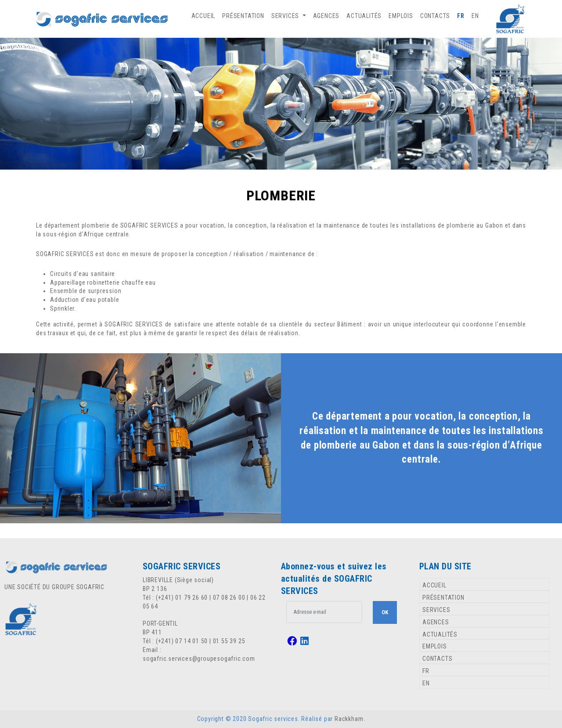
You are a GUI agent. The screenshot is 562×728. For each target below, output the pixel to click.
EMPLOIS (401, 16)
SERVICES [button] (286, 16)
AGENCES (326, 16)
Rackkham (349, 719)
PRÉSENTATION (243, 16)
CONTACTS (435, 16)
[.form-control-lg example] (324, 612)
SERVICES (436, 610)
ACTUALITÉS (364, 16)
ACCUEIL (204, 16)
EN (475, 16)
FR (461, 16)
